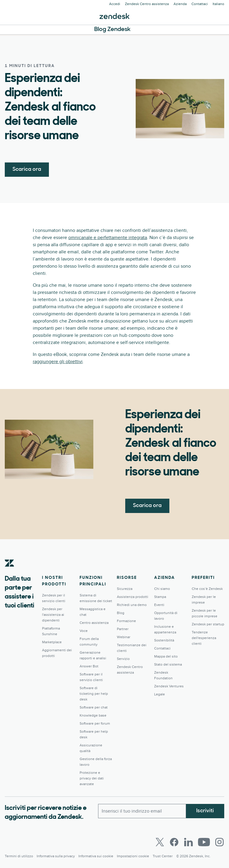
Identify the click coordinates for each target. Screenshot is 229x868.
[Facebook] (174, 842)
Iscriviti (205, 811)
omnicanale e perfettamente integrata (108, 238)
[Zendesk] (10, 572)
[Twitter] (160, 842)
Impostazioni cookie (133, 856)
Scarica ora (27, 169)
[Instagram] (219, 842)
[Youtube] (204, 842)
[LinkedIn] (188, 842)
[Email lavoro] (142, 811)
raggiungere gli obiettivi (58, 362)
